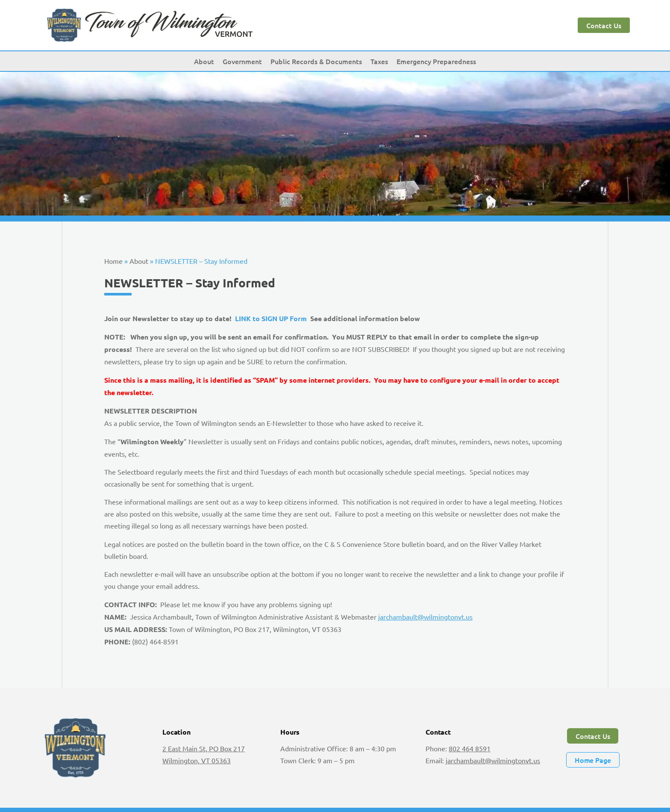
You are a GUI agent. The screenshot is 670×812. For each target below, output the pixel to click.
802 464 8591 (470, 748)
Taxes (379, 61)
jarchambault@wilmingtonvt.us (425, 617)
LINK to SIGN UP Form (272, 318)
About (204, 61)
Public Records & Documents (316, 61)
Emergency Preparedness (436, 61)
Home (113, 261)
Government (242, 61)
